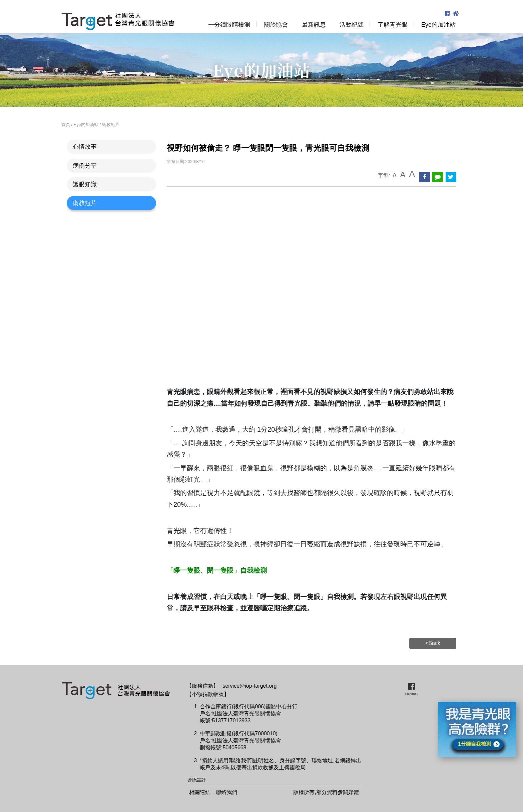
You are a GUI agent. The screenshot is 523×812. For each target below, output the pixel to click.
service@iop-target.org (249, 686)
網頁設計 (197, 780)
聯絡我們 (226, 792)
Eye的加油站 (438, 25)
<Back (433, 643)
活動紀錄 (352, 25)
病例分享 (85, 166)
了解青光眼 (393, 25)
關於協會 (276, 25)
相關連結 (200, 792)
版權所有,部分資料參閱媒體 (326, 792)
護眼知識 (85, 184)
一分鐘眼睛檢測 (229, 25)
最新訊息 (314, 25)
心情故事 (85, 147)
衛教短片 (85, 203)
